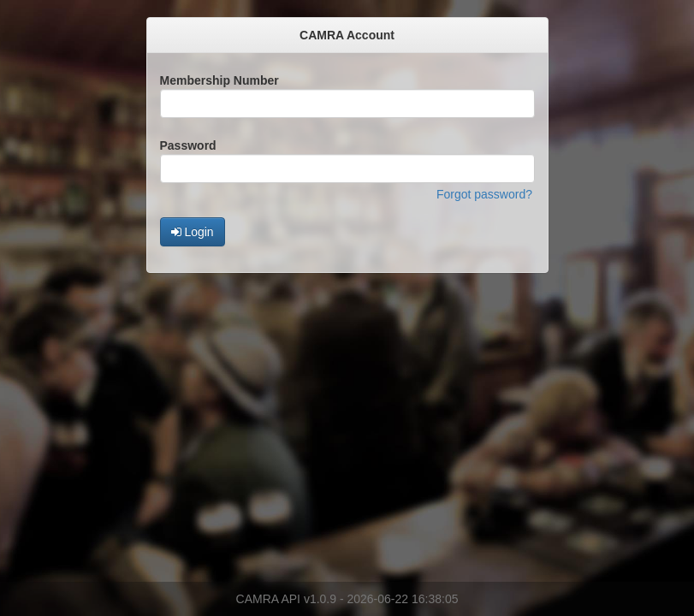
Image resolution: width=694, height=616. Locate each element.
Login (193, 232)
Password (188, 145)
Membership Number (219, 80)
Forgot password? (484, 194)
